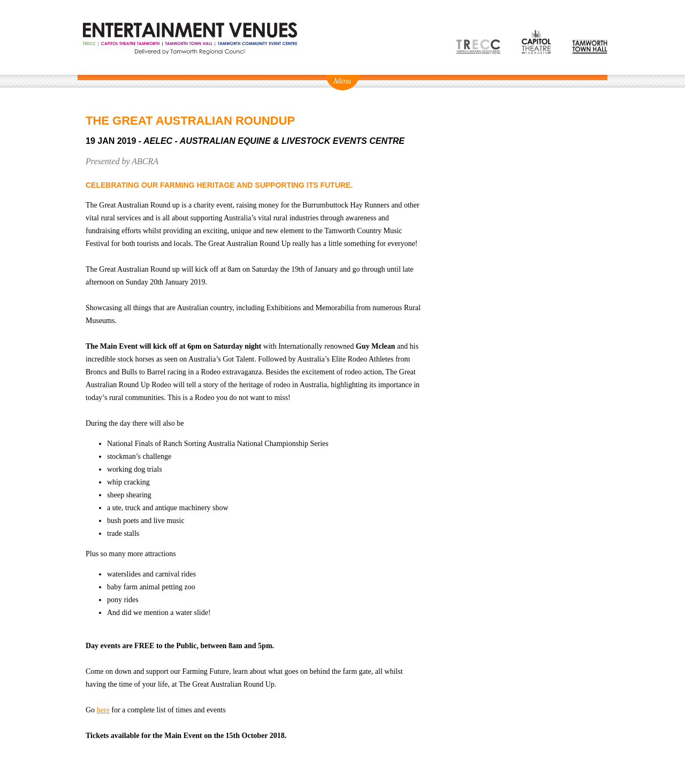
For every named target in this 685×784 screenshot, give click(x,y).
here (103, 710)
